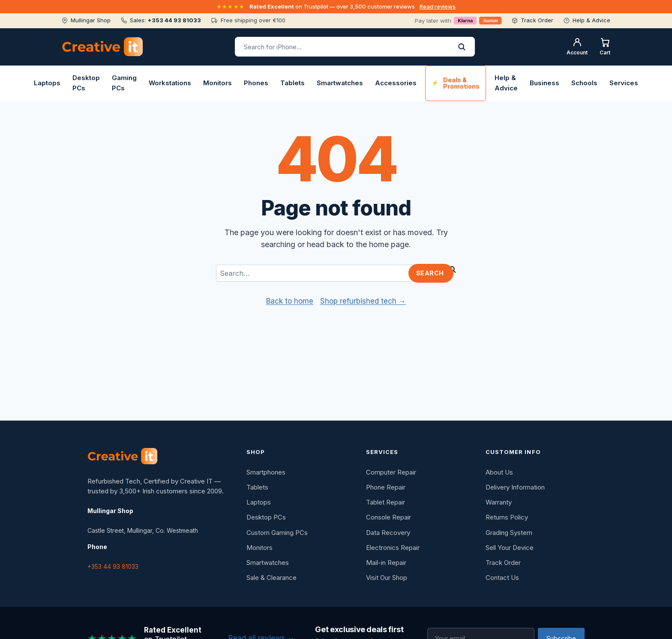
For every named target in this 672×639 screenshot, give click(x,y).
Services (624, 83)
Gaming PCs (124, 83)
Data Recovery (388, 533)
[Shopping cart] (605, 47)
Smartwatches (340, 83)
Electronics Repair (393, 548)
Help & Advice (506, 83)
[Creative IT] (122, 456)
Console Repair (388, 517)
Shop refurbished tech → (363, 301)
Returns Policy (507, 517)
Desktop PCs (86, 83)
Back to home (290, 301)
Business (544, 83)
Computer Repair (391, 472)
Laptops (47, 83)
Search (430, 273)
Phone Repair (386, 487)
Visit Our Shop (387, 578)
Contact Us (502, 578)
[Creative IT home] (102, 47)
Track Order (503, 563)
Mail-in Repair (386, 563)
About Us (499, 472)
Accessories (396, 83)
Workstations (170, 83)
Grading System (509, 533)
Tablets (292, 83)
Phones (256, 83)
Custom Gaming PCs (277, 533)
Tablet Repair (385, 502)
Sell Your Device (510, 548)
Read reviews (438, 6)
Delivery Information (515, 487)
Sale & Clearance (271, 578)
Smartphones (266, 472)
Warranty (499, 502)
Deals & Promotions (461, 83)
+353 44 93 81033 (113, 566)
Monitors (217, 83)
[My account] (577, 47)
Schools (584, 83)
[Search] (462, 47)
